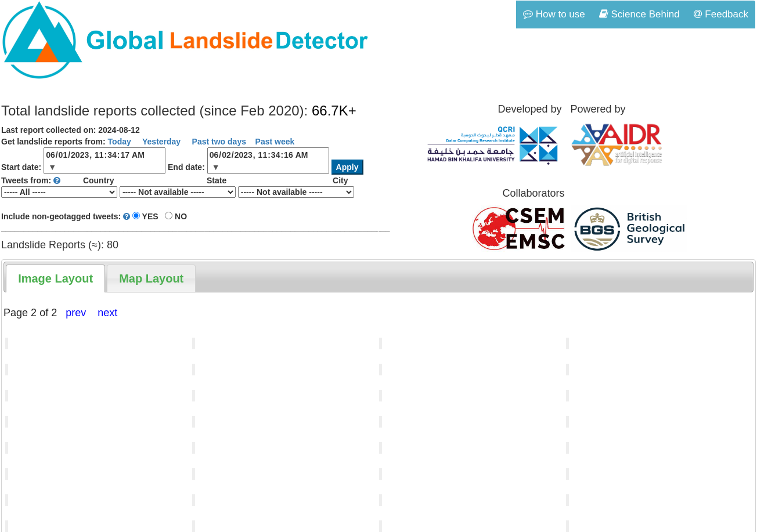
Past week (275, 142)
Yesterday (160, 142)
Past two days (218, 142)
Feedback (721, 14)
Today (120, 142)
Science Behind (639, 14)
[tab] (55, 278)
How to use (554, 14)
